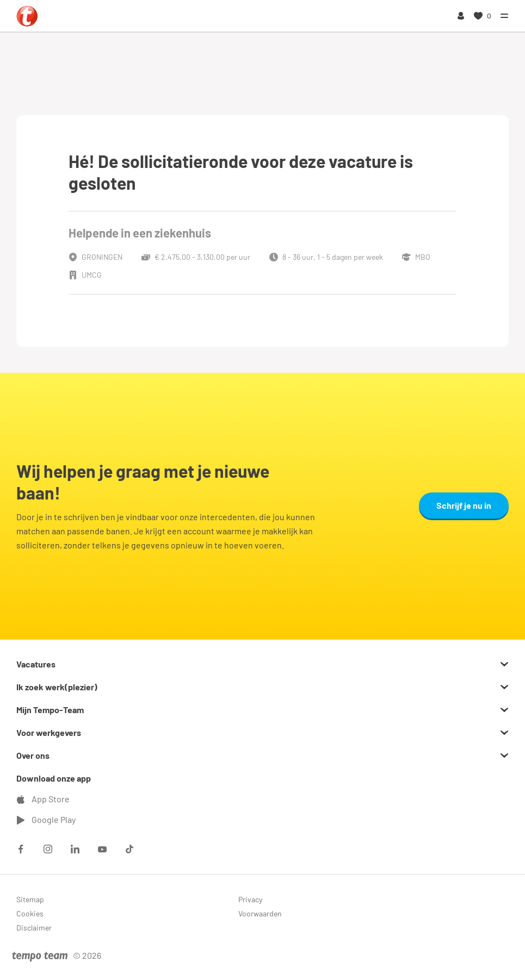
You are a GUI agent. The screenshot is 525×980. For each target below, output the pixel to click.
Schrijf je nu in (464, 505)
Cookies (30, 913)
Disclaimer (34, 928)
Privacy (250, 899)
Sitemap (30, 899)
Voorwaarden (260, 913)
